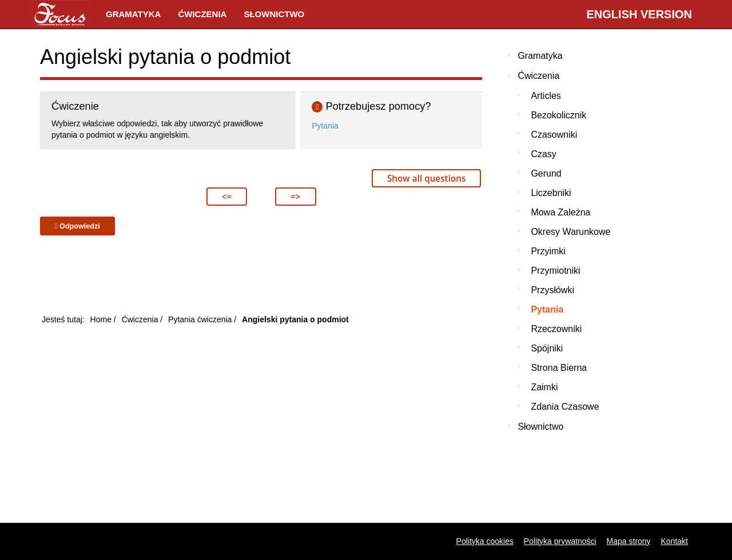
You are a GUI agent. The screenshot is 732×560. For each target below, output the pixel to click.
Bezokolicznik (558, 115)
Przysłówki (552, 290)
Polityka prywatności (560, 541)
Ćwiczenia (202, 14)
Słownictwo (274, 14)
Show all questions (426, 178)
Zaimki (544, 387)
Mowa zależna (560, 212)
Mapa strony (629, 541)
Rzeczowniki (556, 329)
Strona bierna (559, 368)
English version (639, 14)
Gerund (546, 173)
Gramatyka (133, 14)
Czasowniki (554, 135)
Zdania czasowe (565, 407)
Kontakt (675, 541)
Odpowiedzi (77, 226)
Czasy (543, 154)
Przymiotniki (555, 271)
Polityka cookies (485, 541)
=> (295, 197)
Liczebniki (551, 193)
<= (227, 197)
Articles (546, 96)
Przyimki (548, 251)
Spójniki (547, 348)
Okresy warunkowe (570, 232)
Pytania (325, 126)
